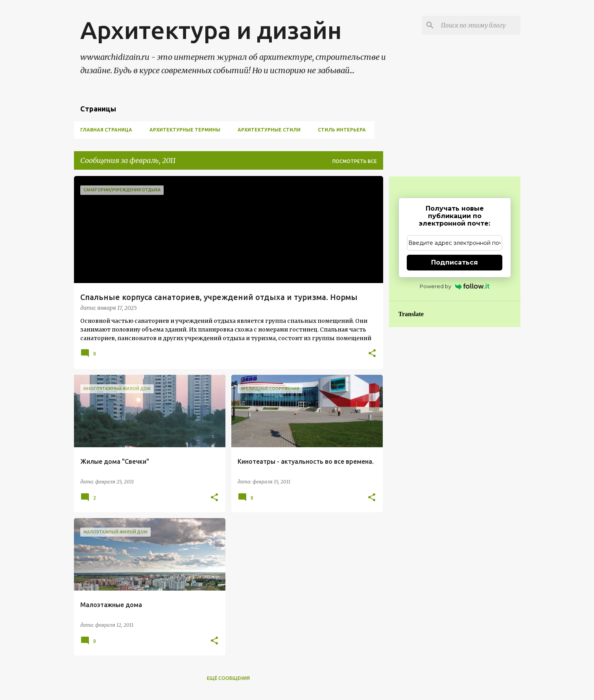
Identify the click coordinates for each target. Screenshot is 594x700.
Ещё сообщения (228, 678)
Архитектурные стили (269, 130)
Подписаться (455, 262)
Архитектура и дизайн (211, 30)
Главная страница (106, 130)
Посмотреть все (355, 161)
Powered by (455, 286)
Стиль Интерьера (342, 130)
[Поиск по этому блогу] (479, 25)
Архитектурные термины (185, 130)
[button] (372, 354)
